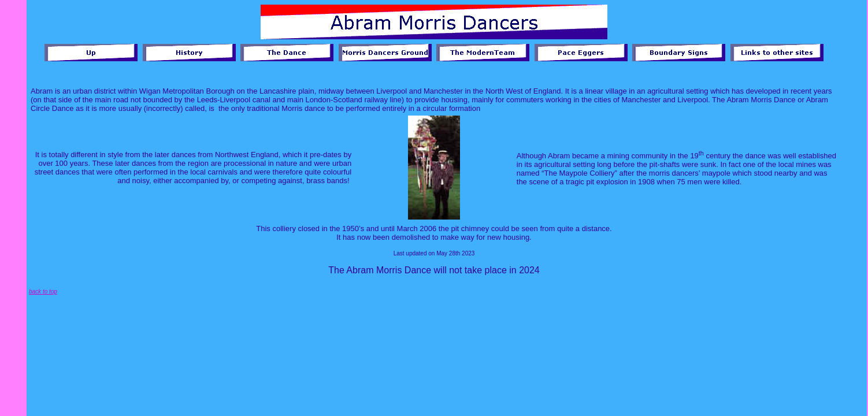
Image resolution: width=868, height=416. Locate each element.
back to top (43, 291)
